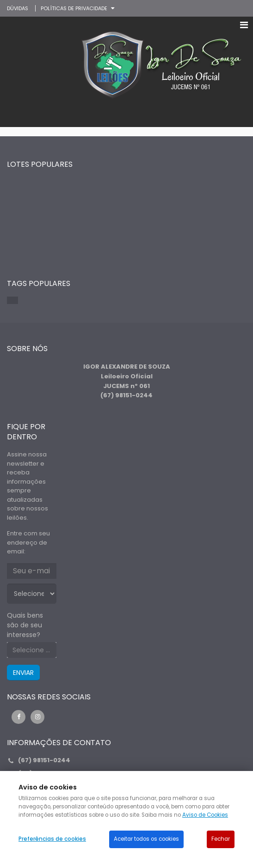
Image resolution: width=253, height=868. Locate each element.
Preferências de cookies (52, 839)
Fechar (221, 839)
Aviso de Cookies (205, 815)
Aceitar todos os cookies (146, 839)
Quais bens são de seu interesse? (25, 625)
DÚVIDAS (18, 8)
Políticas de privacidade (74, 8)
